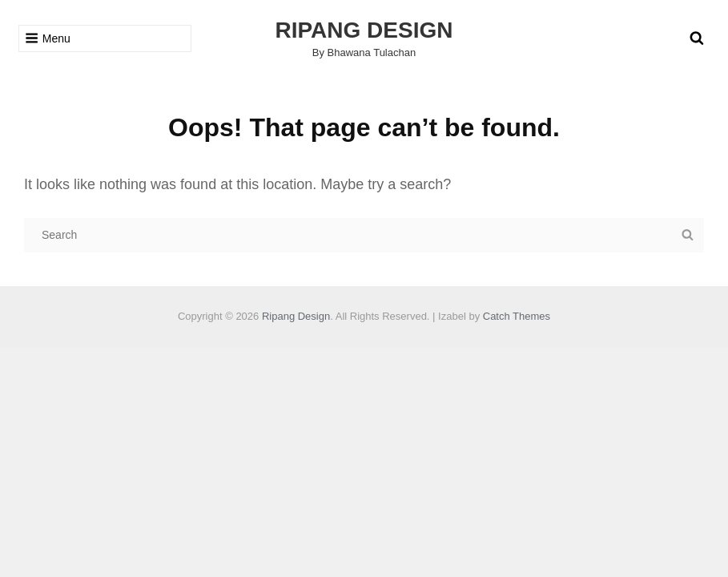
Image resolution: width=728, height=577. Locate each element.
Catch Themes (517, 316)
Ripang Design (364, 30)
